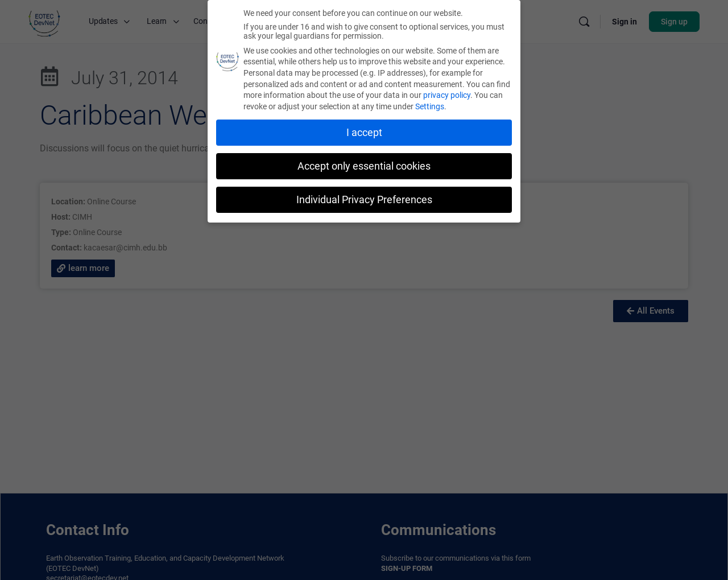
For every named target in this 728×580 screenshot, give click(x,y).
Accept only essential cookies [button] (364, 166)
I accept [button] (364, 133)
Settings (430, 106)
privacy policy (447, 95)
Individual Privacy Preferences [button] (364, 199)
